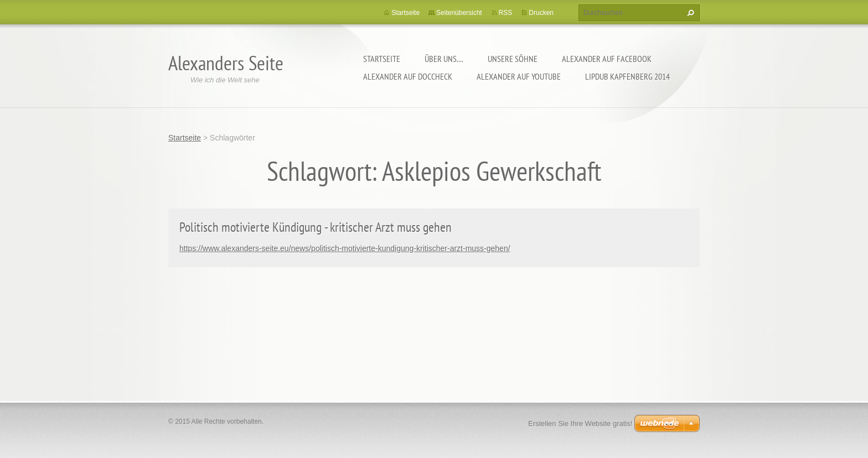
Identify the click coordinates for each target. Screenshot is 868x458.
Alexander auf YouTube (519, 76)
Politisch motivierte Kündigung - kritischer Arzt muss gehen (316, 227)
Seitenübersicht (459, 13)
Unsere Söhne (513, 59)
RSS (506, 13)
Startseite (382, 59)
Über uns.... (444, 59)
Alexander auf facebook (607, 59)
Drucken (541, 13)
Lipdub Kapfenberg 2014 (627, 76)
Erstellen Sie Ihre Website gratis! (580, 423)
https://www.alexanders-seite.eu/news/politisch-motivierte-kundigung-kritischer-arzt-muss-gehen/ (345, 248)
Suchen (689, 13)
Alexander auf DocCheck (408, 76)
